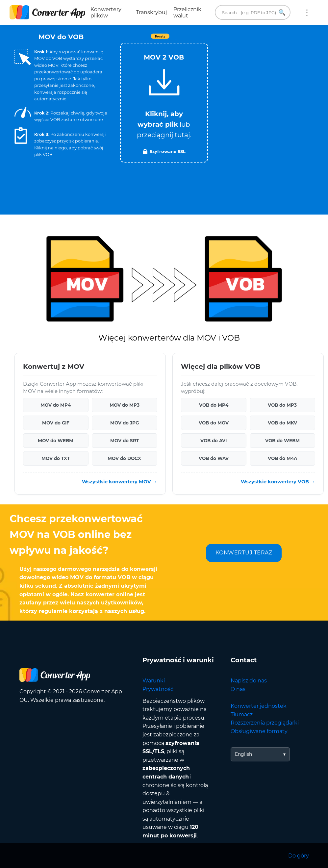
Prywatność (158, 689)
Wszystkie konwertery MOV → (119, 482)
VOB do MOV (214, 423)
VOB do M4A (282, 458)
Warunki (154, 681)
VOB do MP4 (214, 405)
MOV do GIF (56, 423)
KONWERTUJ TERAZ (244, 553)
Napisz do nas (249, 681)
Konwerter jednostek (259, 706)
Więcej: (307, 13)
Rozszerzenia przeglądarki (265, 723)
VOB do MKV (282, 423)
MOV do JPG (125, 423)
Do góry (299, 856)
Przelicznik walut (187, 13)
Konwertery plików (106, 13)
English (243, 754)
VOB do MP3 (282, 405)
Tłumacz (242, 715)
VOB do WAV (214, 458)
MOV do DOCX (124, 458)
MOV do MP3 (125, 405)
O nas (238, 689)
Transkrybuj (151, 12)
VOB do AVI (214, 441)
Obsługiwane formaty (259, 731)
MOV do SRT (125, 441)
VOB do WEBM (282, 441)
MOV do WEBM (56, 441)
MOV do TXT (56, 458)
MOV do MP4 (56, 405)
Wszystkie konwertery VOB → (278, 482)
